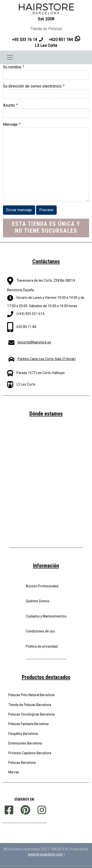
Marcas (14, 772)
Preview (46, 210)
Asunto (9, 105)
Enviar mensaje (19, 210)
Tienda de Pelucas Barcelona (30, 705)
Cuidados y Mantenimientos (46, 616)
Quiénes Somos (38, 601)
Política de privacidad (42, 646)
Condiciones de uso (40, 631)
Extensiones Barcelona (25, 743)
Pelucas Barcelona (22, 763)
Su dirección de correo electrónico (32, 86)
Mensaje (10, 124)
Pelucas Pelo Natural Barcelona (31, 695)
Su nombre (12, 67)
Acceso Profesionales (42, 586)
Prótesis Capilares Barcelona (30, 753)
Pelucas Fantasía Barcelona (28, 724)
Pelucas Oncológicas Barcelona (32, 714)
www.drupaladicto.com (45, 854)
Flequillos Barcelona (23, 734)
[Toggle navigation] (10, 57)
